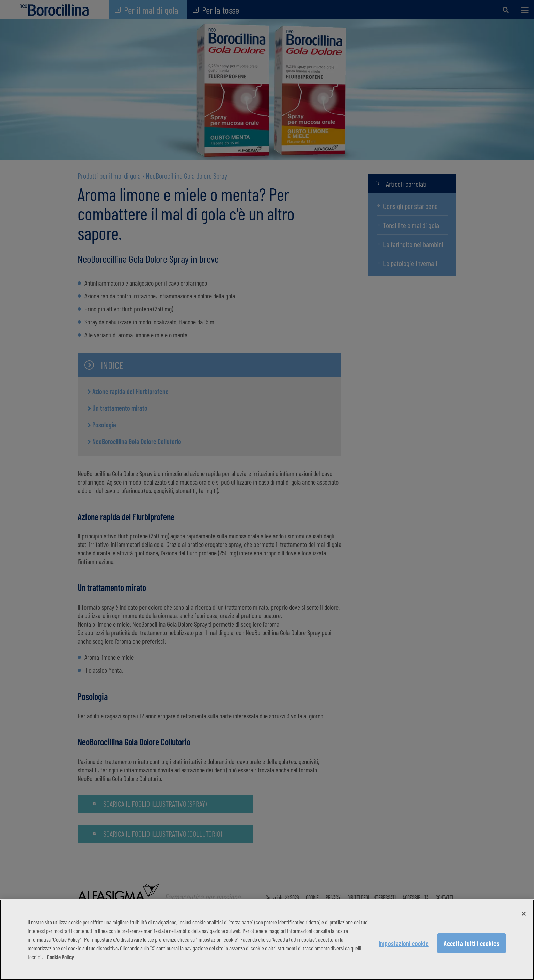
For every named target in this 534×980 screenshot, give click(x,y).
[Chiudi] (524, 914)
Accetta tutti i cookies (472, 943)
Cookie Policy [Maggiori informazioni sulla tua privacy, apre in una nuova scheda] (60, 957)
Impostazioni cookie (404, 943)
